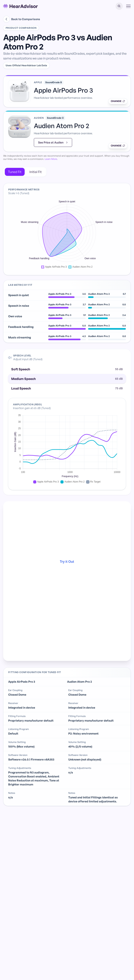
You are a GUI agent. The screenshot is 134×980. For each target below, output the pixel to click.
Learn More (51, 159)
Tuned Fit (15, 172)
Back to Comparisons (22, 19)
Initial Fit (36, 172)
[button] (119, 6)
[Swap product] (118, 101)
